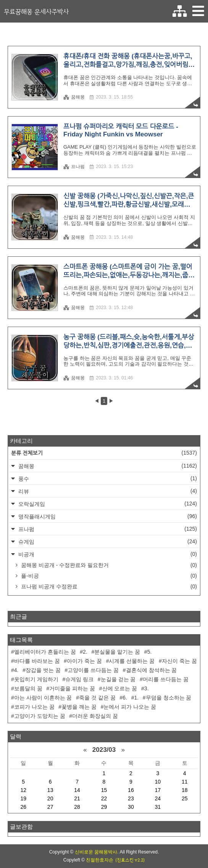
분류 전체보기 (104, 453)
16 (131, 790)
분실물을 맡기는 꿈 (117, 652)
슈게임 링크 (79, 679)
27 (50, 807)
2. (85, 652)
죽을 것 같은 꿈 (97, 698)
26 (23, 807)
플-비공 (108, 576)
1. (136, 698)
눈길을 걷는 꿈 (118, 679)
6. (125, 698)
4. (16, 670)
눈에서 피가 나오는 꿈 (130, 707)
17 (158, 790)
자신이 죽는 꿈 (179, 661)
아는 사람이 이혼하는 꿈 (43, 698)
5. (150, 652)
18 (185, 790)
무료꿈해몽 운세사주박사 (36, 11)
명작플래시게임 (107, 516)
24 (158, 798)
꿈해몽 (74, 97)
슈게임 (107, 542)
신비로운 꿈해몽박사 (96, 852)
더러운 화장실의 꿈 (95, 716)
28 (77, 807)
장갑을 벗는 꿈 (43, 670)
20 (50, 798)
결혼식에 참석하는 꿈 (152, 670)
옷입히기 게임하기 (36, 679)
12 (23, 790)
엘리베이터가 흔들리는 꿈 (45, 652)
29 (104, 807)
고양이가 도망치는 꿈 (40, 716)
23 (131, 798)
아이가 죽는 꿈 (84, 661)
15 (104, 790)
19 (23, 798)
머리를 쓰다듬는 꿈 (166, 679)
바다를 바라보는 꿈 (37, 661)
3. (147, 688)
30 (131, 807)
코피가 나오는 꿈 (34, 707)
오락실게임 (107, 504)
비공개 (107, 554)
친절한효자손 (100, 860)
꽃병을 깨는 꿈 (79, 707)
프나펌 (74, 167)
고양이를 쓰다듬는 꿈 (93, 670)
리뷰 (107, 491)
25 (185, 798)
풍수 (107, 479)
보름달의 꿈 (28, 688)
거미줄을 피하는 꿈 (72, 688)
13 (50, 790)
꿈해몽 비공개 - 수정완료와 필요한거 (108, 565)
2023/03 (104, 750)
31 (158, 807)
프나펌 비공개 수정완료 (108, 586)
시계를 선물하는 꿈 (132, 661)
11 (185, 782)
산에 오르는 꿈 (120, 688)
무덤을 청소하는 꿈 (169, 698)
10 (158, 782)
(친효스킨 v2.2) (130, 860)
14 (77, 790)
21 (77, 798)
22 (104, 798)
